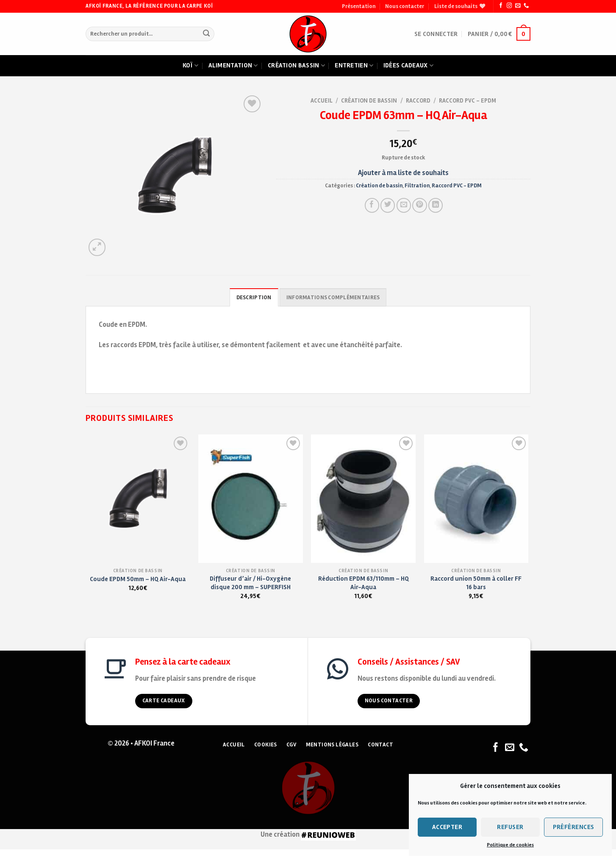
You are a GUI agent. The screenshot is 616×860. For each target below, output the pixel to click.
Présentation (359, 6)
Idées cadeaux (408, 66)
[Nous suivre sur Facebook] (501, 6)
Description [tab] (254, 298)
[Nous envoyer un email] (518, 6)
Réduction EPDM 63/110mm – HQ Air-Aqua (363, 583)
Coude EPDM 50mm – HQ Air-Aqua (138, 579)
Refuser (510, 827)
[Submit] (206, 34)
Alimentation (233, 66)
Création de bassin (369, 101)
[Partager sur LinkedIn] (436, 205)
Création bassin (296, 66)
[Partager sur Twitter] (388, 205)
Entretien (354, 66)
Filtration (417, 186)
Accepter (447, 827)
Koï (190, 66)
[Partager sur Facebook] (372, 205)
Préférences (574, 827)
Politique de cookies (510, 845)
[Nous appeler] (526, 6)
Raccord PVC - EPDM (468, 101)
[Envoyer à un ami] (404, 205)
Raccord (418, 101)
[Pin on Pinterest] (419, 205)
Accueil (322, 101)
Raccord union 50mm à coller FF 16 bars (476, 583)
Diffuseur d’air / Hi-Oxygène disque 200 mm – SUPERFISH (250, 583)
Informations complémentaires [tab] (333, 298)
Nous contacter (405, 6)
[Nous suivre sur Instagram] (509, 6)
